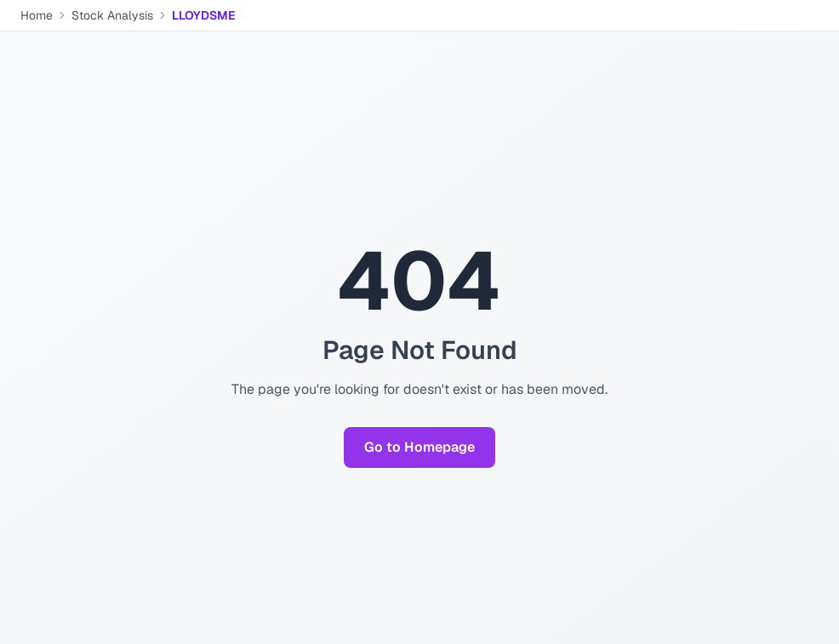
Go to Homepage (419, 447)
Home (37, 15)
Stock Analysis (112, 15)
